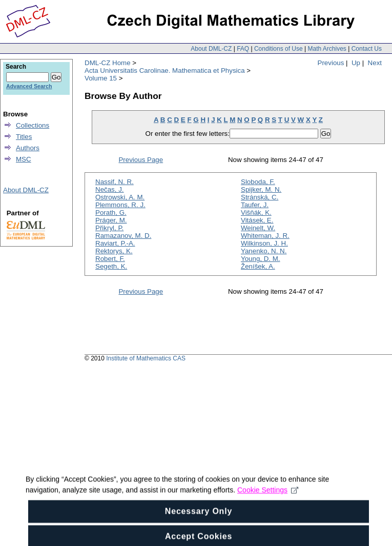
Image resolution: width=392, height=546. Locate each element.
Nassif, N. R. (115, 182)
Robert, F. (110, 259)
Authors (28, 148)
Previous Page (141, 160)
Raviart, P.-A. (115, 243)
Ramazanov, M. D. (123, 236)
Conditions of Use (278, 49)
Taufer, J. (255, 205)
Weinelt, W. (258, 228)
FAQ (243, 49)
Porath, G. (111, 213)
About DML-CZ (211, 49)
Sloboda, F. (258, 182)
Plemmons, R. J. (120, 205)
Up (356, 63)
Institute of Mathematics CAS (146, 358)
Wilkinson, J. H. (264, 243)
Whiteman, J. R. (265, 236)
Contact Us (367, 49)
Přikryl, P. (109, 228)
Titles (24, 137)
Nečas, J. (110, 189)
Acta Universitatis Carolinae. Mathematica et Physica (165, 70)
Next (375, 63)
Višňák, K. (256, 213)
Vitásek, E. (257, 220)
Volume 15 (101, 78)
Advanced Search (29, 86)
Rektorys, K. (114, 251)
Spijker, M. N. (261, 189)
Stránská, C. (260, 197)
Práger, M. (111, 220)
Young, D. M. (261, 259)
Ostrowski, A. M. (120, 197)
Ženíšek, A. (258, 266)
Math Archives (327, 49)
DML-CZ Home (108, 63)
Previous (331, 63)
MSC (24, 159)
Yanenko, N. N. (264, 251)
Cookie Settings (268, 497)
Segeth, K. (111, 266)
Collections (33, 125)
